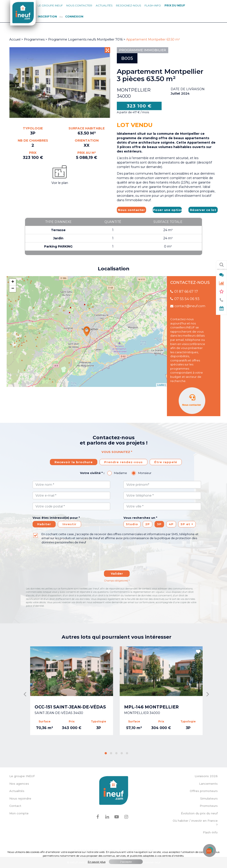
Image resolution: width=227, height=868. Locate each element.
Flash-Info (153, 5)
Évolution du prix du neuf (199, 813)
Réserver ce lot (203, 210)
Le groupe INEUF (22, 776)
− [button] (13, 289)
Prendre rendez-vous (123, 462)
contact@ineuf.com (188, 306)
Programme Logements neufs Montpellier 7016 (86, 39)
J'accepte (126, 862)
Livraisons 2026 (206, 776)
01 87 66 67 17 (184, 292)
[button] (106, 753)
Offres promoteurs (204, 791)
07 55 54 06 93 (185, 299)
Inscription (47, 17)
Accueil (15, 39)
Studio (132, 524)
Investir (69, 524)
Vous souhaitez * (117, 452)
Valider (117, 573)
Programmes (34, 39)
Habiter (44, 524)
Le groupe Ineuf (50, 5)
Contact (15, 806)
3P (159, 524)
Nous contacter (79, 5)
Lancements (208, 784)
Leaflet (161, 385)
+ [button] (13, 282)
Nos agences (19, 784)
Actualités (104, 5)
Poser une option (167, 210)
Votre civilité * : (92, 473)
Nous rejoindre (20, 798)
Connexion (74, 17)
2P (148, 524)
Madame (120, 473)
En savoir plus (97, 862)
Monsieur (145, 473)
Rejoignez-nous (128, 5)
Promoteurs (209, 806)
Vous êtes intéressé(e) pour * (56, 518)
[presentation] (117, 560)
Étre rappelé (166, 462)
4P (171, 524)
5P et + (187, 524)
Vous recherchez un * (140, 518)
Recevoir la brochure (74, 462)
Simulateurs (209, 798)
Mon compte (19, 813)
